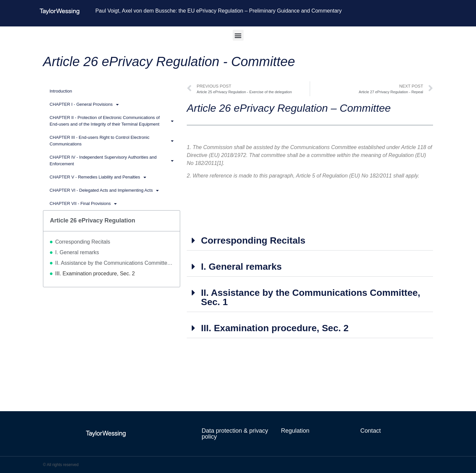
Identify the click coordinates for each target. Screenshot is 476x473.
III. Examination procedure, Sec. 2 (95, 274)
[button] (238, 35)
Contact (371, 431)
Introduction (61, 91)
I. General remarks (77, 252)
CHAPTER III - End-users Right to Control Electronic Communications (112, 141)
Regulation (295, 431)
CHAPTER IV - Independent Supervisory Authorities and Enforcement (112, 160)
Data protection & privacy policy (235, 434)
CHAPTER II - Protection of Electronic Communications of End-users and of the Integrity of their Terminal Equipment (112, 121)
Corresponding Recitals (83, 242)
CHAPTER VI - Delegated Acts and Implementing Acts (104, 191)
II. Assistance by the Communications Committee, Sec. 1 (114, 263)
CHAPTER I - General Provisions (84, 105)
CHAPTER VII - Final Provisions (83, 204)
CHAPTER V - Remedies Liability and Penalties (98, 177)
